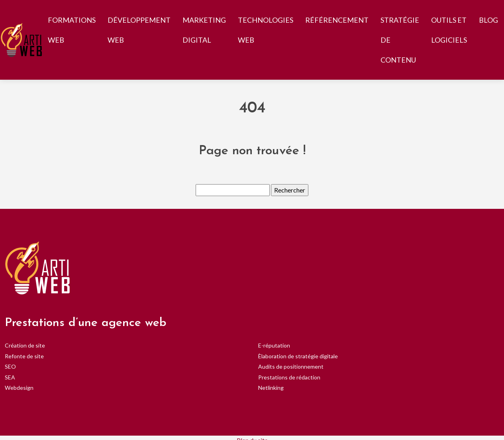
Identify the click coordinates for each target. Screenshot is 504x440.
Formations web (72, 30)
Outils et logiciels (449, 30)
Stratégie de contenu (400, 40)
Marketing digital (204, 30)
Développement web (139, 30)
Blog (488, 20)
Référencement (337, 20)
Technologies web (266, 30)
